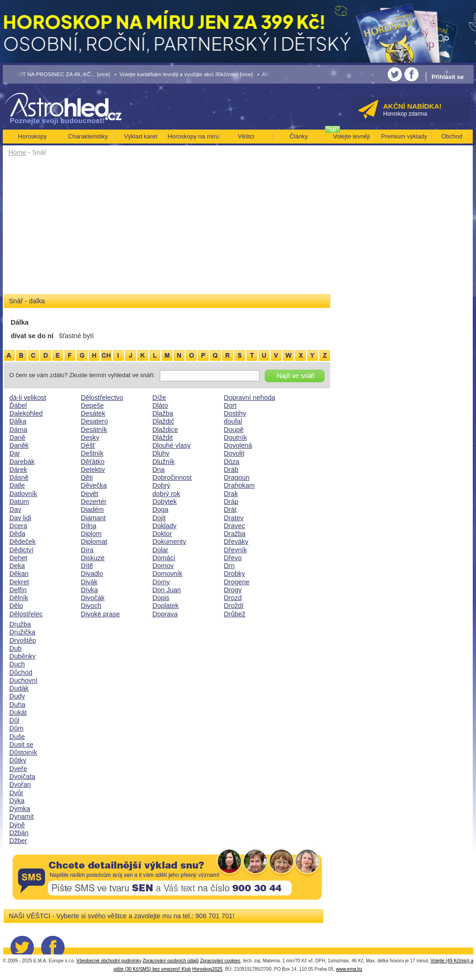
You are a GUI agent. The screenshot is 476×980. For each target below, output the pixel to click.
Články (299, 136)
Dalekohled (26, 413)
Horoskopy (33, 136)
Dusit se (21, 745)
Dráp (231, 502)
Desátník (94, 430)
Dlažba (163, 413)
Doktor (162, 534)
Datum (19, 502)
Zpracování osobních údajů (171, 961)
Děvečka (94, 485)
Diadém (92, 510)
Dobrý (161, 485)
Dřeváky (236, 542)
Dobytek (165, 502)
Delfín (18, 590)
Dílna (89, 526)
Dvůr (16, 793)
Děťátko (93, 462)
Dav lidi (20, 518)
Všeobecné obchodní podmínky (109, 961)
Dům (16, 728)
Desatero (94, 421)
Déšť (88, 445)
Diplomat (94, 542)
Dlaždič (163, 421)
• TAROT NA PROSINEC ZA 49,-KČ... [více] (57, 74)
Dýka (17, 801)
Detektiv (93, 470)
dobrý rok (166, 494)
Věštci (246, 136)
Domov (163, 566)
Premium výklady (404, 136)
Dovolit (234, 453)
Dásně (19, 477)
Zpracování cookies (220, 961)
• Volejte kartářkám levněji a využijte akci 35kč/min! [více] (184, 74)
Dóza (232, 462)
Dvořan (20, 784)
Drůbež (235, 614)
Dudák (19, 688)
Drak (231, 494)
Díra (87, 550)
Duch (17, 664)
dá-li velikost (28, 398)
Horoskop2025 (207, 969)
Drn (229, 566)
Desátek (93, 413)
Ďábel (18, 405)
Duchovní (23, 680)
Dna (158, 470)
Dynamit (22, 817)
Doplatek (166, 606)
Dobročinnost (172, 477)
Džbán (19, 833)
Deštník (92, 453)
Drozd (233, 598)
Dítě (87, 566)
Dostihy (235, 413)
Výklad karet (141, 136)
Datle (17, 485)
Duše (17, 737)
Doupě (234, 430)
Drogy (233, 590)
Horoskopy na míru (193, 136)
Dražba (235, 534)
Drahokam (239, 485)
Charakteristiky (88, 136)
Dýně (17, 825)
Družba (20, 624)
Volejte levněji (352, 136)
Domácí (164, 558)
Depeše (92, 405)
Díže (159, 398)
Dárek (18, 470)
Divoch (91, 606)
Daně (17, 438)
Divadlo (92, 574)
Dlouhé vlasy (171, 445)
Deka (17, 566)
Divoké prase (100, 614)
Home (17, 152)
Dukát (18, 712)
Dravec (235, 526)
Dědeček (23, 542)
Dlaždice (165, 430)
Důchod (21, 673)
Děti (87, 477)
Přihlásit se (447, 77)
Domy (161, 582)
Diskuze (93, 558)
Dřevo (233, 558)
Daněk (19, 445)
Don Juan (167, 590)
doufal (233, 421)
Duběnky (23, 656)
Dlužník (163, 462)
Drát (230, 510)
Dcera (18, 526)
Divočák (93, 598)
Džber (18, 841)
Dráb (231, 470)
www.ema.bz (349, 969)
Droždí (234, 606)
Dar (15, 453)
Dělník (19, 598)
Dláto (160, 405)
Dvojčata (22, 777)
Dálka (18, 421)
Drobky (235, 574)
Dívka (89, 590)
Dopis (161, 598)
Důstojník (23, 752)
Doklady (164, 526)
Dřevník (235, 550)
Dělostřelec (26, 614)
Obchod (452, 136)
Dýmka (20, 809)
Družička (22, 632)
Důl (14, 720)
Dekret (19, 582)
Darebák (22, 462)
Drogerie (237, 582)
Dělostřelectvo (102, 398)
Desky (90, 438)
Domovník (167, 574)
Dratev (234, 518)
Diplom (91, 534)
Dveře (18, 769)
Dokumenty (169, 542)
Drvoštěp (23, 640)
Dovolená (238, 445)
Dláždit (163, 438)
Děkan (19, 574)
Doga (160, 510)
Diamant (93, 518)
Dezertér (94, 502)
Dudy (17, 696)
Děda (17, 534)
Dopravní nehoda (249, 398)
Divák (89, 582)
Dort (230, 405)
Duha (17, 705)
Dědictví (21, 550)
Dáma (18, 430)
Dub (15, 648)
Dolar (160, 550)
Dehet (18, 558)
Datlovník (23, 494)
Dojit (159, 518)
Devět (90, 494)
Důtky (18, 760)
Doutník (235, 438)
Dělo (16, 606)
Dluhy (161, 453)
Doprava (165, 614)
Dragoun (237, 477)
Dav (15, 510)
